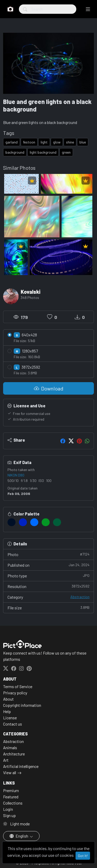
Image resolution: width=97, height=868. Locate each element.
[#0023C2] (23, 522)
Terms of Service (18, 686)
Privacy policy (15, 693)
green (66, 152)
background (15, 152)
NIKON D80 (16, 475)
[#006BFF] (34, 522)
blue (83, 142)
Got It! (83, 856)
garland (12, 142)
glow (57, 142)
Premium (11, 790)
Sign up (9, 815)
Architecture (14, 754)
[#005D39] (57, 522)
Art (6, 760)
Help (7, 711)
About (8, 699)
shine (70, 142)
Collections (13, 803)
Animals (10, 748)
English (19, 836)
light (44, 142)
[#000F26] (12, 522)
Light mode (16, 824)
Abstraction (80, 597)
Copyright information (22, 705)
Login (8, 809)
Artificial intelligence (21, 766)
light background (43, 152)
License (10, 718)
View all (10, 772)
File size (48, 607)
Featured (11, 797)
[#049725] (46, 522)
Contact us (13, 724)
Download (49, 388)
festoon (29, 142)
